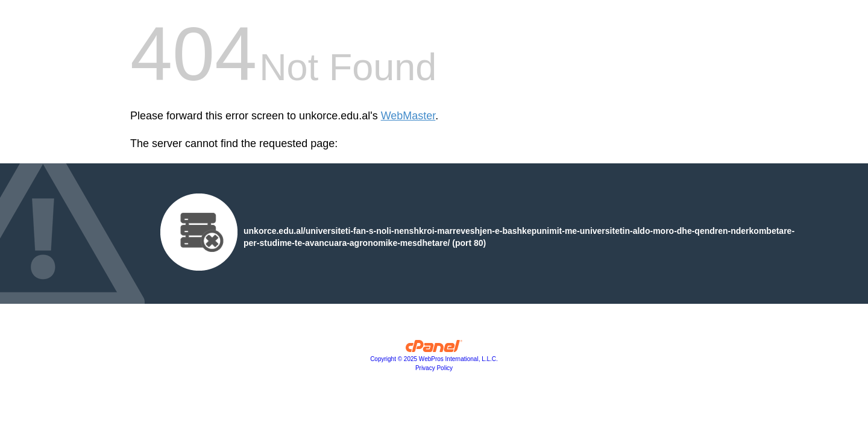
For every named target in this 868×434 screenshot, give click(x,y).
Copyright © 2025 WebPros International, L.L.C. (434, 359)
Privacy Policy (434, 368)
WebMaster (408, 116)
